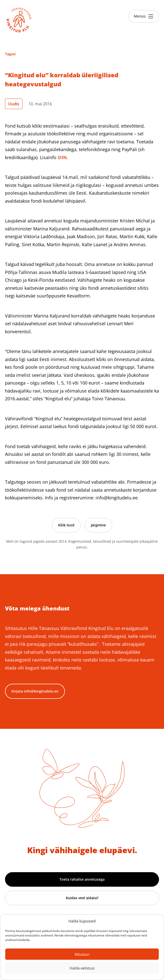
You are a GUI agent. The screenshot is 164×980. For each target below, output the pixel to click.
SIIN (62, 157)
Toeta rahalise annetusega (82, 879)
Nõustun (82, 954)
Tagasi (10, 54)
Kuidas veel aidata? (82, 898)
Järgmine (98, 525)
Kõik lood (66, 525)
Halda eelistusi (82, 968)
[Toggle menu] (144, 16)
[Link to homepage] (19, 20)
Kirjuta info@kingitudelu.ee (35, 691)
